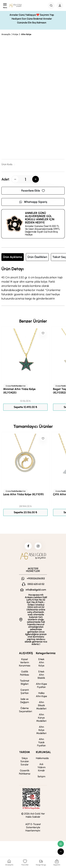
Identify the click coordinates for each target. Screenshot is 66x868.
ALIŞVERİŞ (26, 653)
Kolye (16, 34)
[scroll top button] (61, 852)
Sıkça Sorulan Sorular (25, 761)
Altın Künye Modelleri (41, 718)
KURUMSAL (43, 752)
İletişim (41, 777)
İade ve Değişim (25, 701)
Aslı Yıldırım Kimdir (41, 767)
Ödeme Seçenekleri (26, 710)
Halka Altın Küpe (41, 695)
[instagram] (38, 546)
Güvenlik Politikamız (25, 772)
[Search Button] (51, 5)
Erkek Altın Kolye (41, 662)
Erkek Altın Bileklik (41, 675)
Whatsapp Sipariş (33, 202)
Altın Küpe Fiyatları (41, 686)
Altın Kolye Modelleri (41, 730)
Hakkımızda (42, 758)
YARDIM (25, 752)
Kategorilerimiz (46, 653)
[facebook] (28, 546)
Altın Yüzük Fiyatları (41, 742)
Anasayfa (6, 34)
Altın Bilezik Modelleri (41, 705)
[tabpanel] (33, 284)
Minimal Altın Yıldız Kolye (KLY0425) (19, 391)
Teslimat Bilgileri (25, 682)
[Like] (43, 333)
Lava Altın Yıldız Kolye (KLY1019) (23, 494)
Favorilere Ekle (33, 191)
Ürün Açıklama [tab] (13, 257)
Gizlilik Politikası (25, 673)
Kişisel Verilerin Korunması (25, 662)
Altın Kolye (26, 34)
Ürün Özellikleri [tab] (37, 257)
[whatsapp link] (61, 844)
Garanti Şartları (25, 691)
